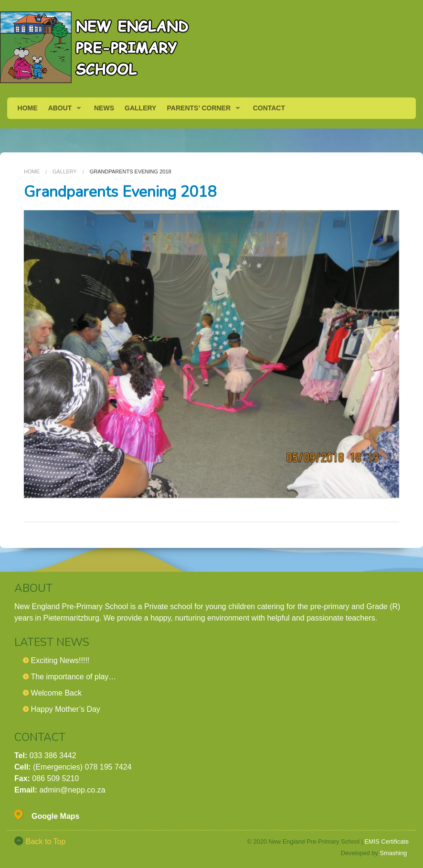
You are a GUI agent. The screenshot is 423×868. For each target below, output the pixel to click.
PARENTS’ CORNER (199, 108)
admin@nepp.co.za (72, 790)
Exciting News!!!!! (60, 660)
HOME (28, 108)
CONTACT (269, 108)
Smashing (394, 853)
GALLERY (140, 108)
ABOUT (60, 108)
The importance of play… (74, 677)
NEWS (104, 108)
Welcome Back (56, 693)
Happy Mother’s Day (66, 709)
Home (32, 171)
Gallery (65, 171)
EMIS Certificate (387, 841)
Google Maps (55, 816)
